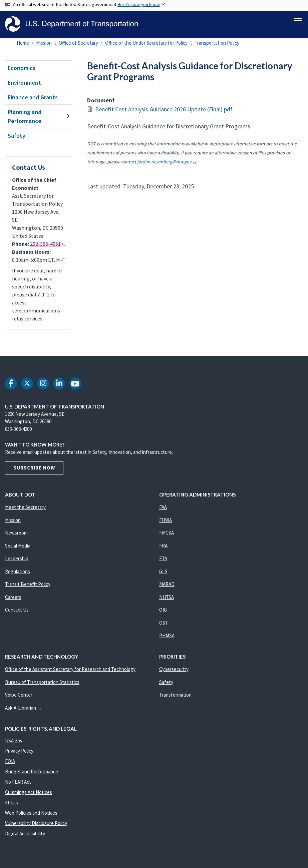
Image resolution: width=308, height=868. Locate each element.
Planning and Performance (39, 116)
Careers (13, 597)
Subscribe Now (34, 468)
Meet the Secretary (25, 507)
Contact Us (17, 610)
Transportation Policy (217, 43)
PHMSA (167, 635)
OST (164, 623)
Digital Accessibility (25, 833)
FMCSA (167, 533)
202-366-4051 (47, 244)
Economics (22, 68)
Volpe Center (19, 695)
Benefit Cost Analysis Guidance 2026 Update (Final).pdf (164, 109)
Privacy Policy (19, 751)
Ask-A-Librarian (24, 708)
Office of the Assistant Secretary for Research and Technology (70, 669)
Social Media (18, 546)
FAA (163, 507)
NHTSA (167, 597)
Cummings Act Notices (29, 792)
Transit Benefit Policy (28, 584)
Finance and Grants (33, 97)
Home (23, 43)
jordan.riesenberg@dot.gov (167, 162)
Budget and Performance (32, 771)
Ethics (12, 802)
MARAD (167, 584)
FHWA (166, 520)
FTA (163, 558)
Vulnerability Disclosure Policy (36, 823)
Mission (44, 43)
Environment (24, 83)
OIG (163, 610)
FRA (163, 546)
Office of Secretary (78, 43)
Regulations (18, 571)
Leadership (17, 558)
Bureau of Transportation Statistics (42, 682)
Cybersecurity (174, 669)
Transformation (175, 695)
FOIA (10, 761)
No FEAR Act (18, 782)
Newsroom (16, 533)
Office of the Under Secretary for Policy (146, 43)
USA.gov (14, 740)
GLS (163, 571)
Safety (17, 136)
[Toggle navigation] (298, 20)
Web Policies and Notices (31, 813)
